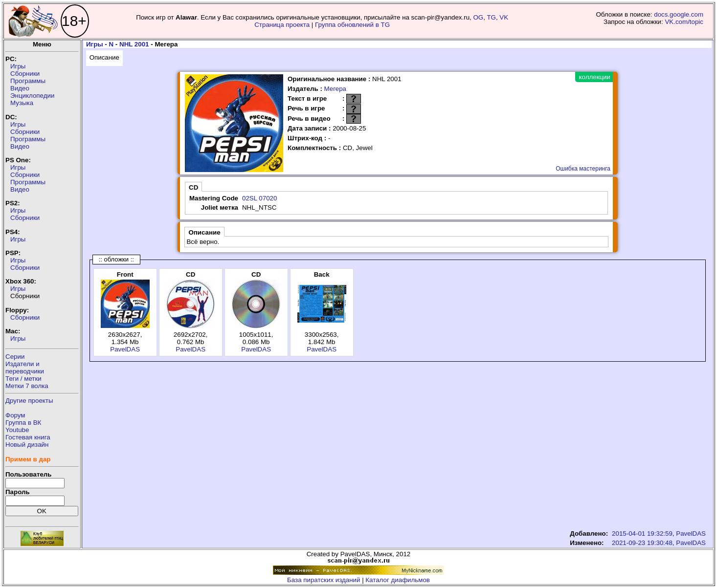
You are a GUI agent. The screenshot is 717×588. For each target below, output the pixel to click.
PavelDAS (125, 349)
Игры (18, 66)
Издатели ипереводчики (25, 368)
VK (504, 17)
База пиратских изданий (324, 580)
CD (193, 187)
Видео (20, 88)
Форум (15, 415)
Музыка (22, 103)
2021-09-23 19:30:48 (642, 543)
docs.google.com (679, 14)
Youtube (17, 430)
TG (491, 17)
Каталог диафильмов (398, 580)
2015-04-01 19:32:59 (642, 534)
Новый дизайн (27, 445)
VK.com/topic (684, 22)
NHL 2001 (134, 44)
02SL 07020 (259, 198)
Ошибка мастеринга (583, 169)
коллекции (595, 77)
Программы (28, 81)
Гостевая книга (28, 437)
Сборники (25, 74)
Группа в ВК (23, 423)
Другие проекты (29, 401)
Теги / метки (23, 379)
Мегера (335, 89)
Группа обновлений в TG (352, 25)
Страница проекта (282, 25)
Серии (15, 357)
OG (479, 17)
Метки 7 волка (27, 386)
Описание (104, 57)
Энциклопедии (32, 96)
